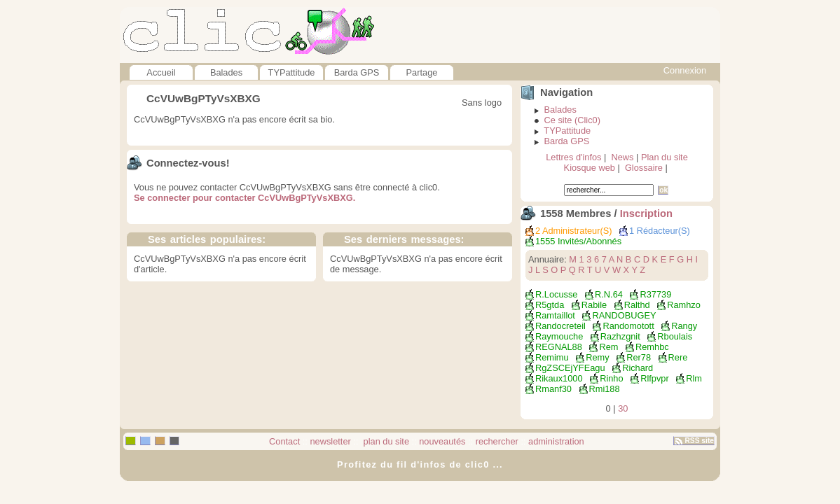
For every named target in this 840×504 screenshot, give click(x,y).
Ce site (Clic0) (572, 120)
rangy (684, 326)
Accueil (161, 72)
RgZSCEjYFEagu (570, 368)
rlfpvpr (655, 378)
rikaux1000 (559, 378)
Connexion (685, 70)
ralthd (637, 305)
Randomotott (628, 326)
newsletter (330, 441)
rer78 (639, 357)
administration (556, 441)
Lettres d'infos (573, 157)
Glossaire (644, 168)
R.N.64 (609, 294)
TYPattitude (292, 72)
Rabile (594, 305)
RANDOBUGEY (624, 315)
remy (597, 357)
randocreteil (560, 326)
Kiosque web (590, 168)
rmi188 (605, 389)
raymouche (559, 336)
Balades (226, 72)
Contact (284, 441)
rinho (611, 378)
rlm (694, 378)
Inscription (646, 213)
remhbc (652, 347)
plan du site (385, 441)
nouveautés (442, 441)
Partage (422, 72)
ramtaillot (555, 315)
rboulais (675, 336)
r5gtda (550, 305)
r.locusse (556, 294)
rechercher (497, 441)
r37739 (655, 294)
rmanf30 (553, 389)
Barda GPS (357, 72)
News (622, 157)
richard (638, 368)
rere (678, 357)
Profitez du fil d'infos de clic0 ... (420, 464)
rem (608, 347)
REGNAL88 (559, 347)
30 (623, 408)
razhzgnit (620, 336)
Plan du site (665, 157)
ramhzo (684, 305)
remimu (552, 357)
